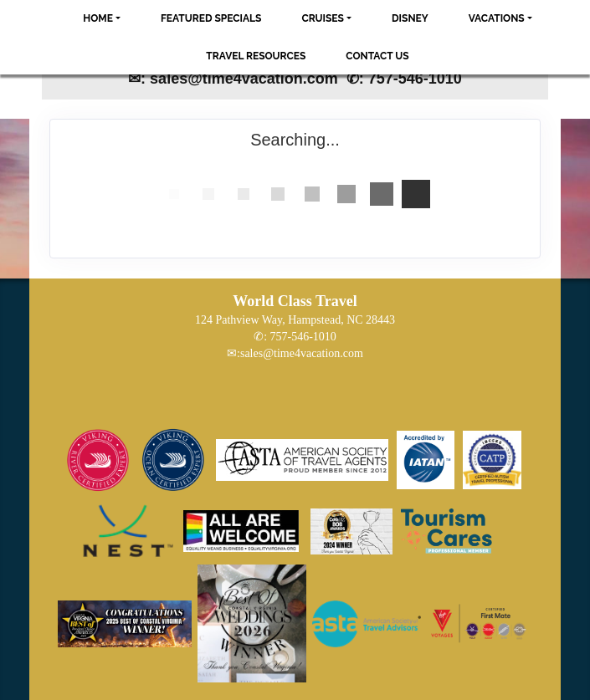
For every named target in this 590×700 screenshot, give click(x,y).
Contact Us (377, 56)
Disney (410, 18)
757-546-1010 (303, 337)
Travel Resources (256, 56)
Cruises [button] (323, 18)
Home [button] (98, 18)
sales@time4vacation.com (302, 353)
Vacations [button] (497, 18)
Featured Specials (211, 18)
